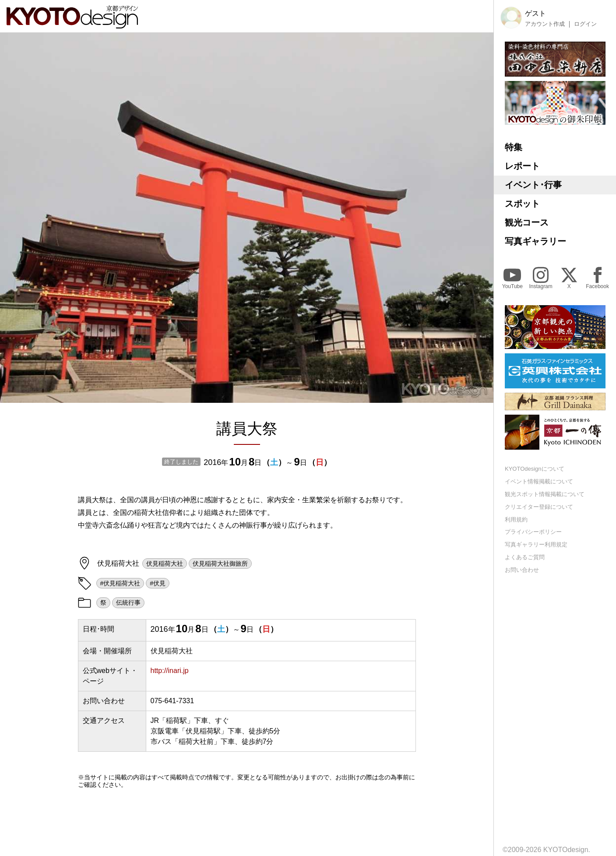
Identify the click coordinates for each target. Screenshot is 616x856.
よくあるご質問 (525, 557)
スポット (522, 204)
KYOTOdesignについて (535, 469)
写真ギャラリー (535, 241)
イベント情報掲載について (539, 481)
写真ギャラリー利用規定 (536, 544)
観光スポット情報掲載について (545, 494)
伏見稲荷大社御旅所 (220, 564)
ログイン (585, 24)
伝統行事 (128, 602)
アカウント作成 (545, 24)
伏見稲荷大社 (165, 564)
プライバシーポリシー (533, 532)
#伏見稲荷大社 (120, 583)
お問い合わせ (522, 570)
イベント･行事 (533, 185)
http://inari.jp (170, 671)
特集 (514, 147)
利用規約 (516, 520)
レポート (522, 166)
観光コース (527, 222)
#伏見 (158, 583)
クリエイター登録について (539, 507)
